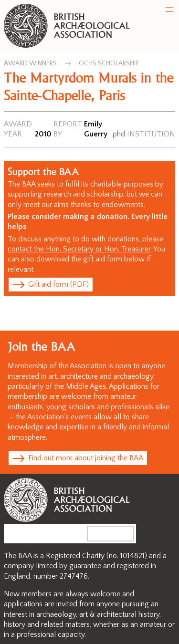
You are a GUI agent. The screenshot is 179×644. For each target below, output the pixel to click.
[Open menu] (169, 10)
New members (28, 594)
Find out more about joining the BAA (86, 458)
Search (118, 533)
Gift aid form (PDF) (58, 284)
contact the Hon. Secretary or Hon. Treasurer (79, 249)
